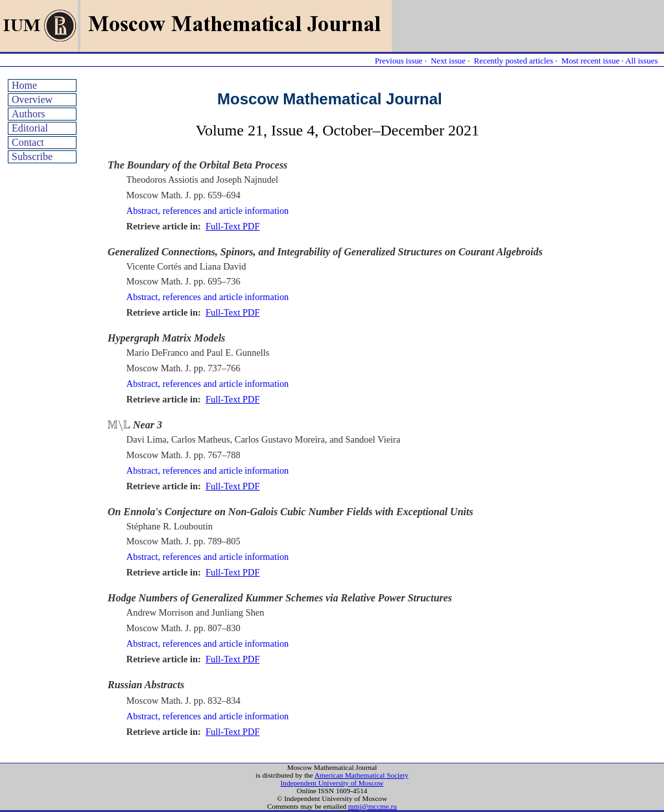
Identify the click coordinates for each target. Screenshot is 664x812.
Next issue (448, 61)
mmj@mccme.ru (373, 806)
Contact (28, 142)
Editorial (30, 128)
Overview (32, 99)
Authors (29, 114)
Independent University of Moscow (332, 783)
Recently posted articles (514, 61)
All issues (641, 61)
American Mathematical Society (362, 775)
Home (24, 85)
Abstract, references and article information (208, 211)
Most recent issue (591, 61)
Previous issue (399, 61)
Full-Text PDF (232, 226)
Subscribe (32, 157)
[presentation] (119, 426)
